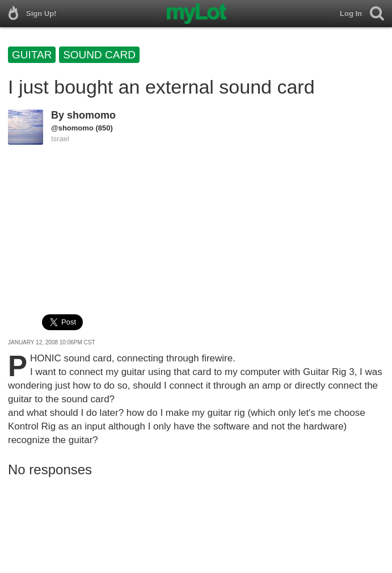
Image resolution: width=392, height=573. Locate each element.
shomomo (91, 115)
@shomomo (72, 128)
